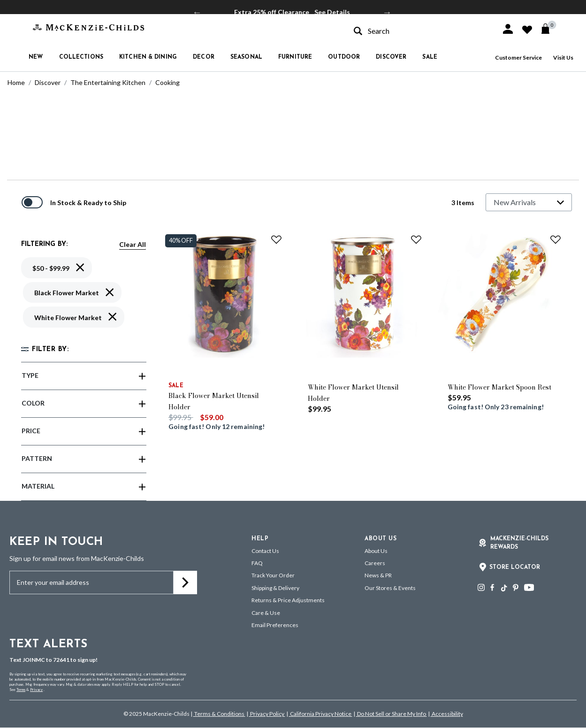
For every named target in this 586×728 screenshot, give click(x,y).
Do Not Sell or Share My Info (392, 714)
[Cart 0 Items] (550, 29)
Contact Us (265, 551)
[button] (508, 29)
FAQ (257, 563)
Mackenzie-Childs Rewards (519, 543)
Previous (197, 12)
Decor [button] (204, 57)
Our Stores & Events (390, 588)
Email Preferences (275, 625)
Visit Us (563, 57)
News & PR (378, 575)
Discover (48, 82)
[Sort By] (529, 202)
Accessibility (447, 714)
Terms (21, 690)
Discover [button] (391, 57)
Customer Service (518, 57)
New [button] (36, 57)
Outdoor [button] (344, 57)
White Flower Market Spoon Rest (499, 387)
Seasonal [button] (246, 57)
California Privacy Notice (321, 714)
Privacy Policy (267, 714)
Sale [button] (430, 57)
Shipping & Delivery (275, 588)
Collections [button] (81, 57)
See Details (332, 12)
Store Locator (515, 567)
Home (16, 82)
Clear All (133, 244)
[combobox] (419, 31)
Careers (375, 563)
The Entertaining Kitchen (108, 82)
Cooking (167, 82)
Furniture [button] (295, 57)
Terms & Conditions (219, 714)
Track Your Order (273, 575)
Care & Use (266, 613)
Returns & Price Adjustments (288, 600)
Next (387, 12)
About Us (376, 551)
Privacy (36, 690)
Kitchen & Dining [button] (148, 57)
